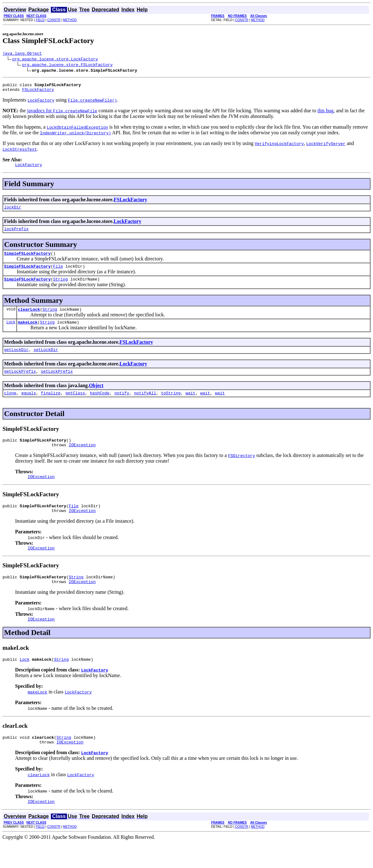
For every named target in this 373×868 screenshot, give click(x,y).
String (60, 287)
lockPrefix (16, 234)
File (58, 274)
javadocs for (62, 113)
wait (190, 406)
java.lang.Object (22, 54)
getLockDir (16, 361)
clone (10, 406)
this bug (325, 113)
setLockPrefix (57, 383)
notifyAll (145, 406)
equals (29, 406)
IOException (82, 460)
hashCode (100, 406)
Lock (11, 332)
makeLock (28, 332)
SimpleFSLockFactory (27, 260)
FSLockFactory (38, 92)
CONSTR (54, 20)
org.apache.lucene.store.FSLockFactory (67, 65)
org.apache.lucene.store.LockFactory (55, 60)
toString (171, 406)
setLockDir (46, 361)
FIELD (40, 20)
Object (96, 398)
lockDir (13, 212)
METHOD (70, 20)
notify (122, 406)
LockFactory (128, 226)
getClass (75, 406)
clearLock (29, 319)
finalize (51, 406)
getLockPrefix (20, 383)
